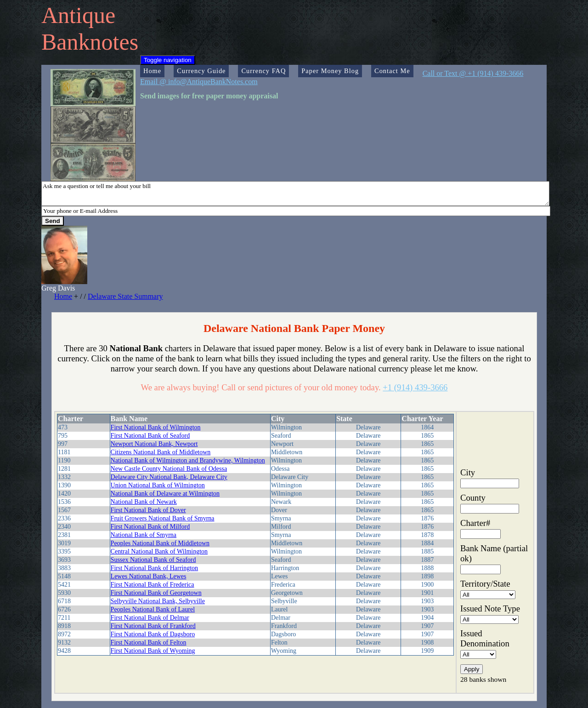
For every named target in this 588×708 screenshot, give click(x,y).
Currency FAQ (263, 71)
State (344, 419)
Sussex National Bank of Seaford (153, 560)
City (278, 419)
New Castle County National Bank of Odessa (169, 469)
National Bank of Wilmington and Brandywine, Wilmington (188, 460)
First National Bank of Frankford (153, 626)
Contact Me (392, 71)
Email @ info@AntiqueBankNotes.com (199, 82)
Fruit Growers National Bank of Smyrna (163, 518)
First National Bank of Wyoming (153, 651)
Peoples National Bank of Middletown (160, 543)
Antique (78, 15)
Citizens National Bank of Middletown (161, 452)
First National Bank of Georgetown (156, 593)
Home (152, 71)
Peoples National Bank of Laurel (153, 609)
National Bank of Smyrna (144, 535)
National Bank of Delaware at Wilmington (165, 494)
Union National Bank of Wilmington (158, 485)
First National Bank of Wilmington (156, 427)
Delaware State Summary (125, 296)
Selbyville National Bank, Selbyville (158, 601)
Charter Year (422, 419)
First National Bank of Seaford (150, 436)
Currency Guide (201, 71)
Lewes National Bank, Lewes (149, 576)
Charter (71, 419)
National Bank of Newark (144, 502)
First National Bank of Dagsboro (153, 634)
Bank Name (129, 419)
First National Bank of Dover (148, 510)
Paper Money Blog (330, 71)
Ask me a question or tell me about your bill (295, 194)
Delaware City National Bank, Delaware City (169, 477)
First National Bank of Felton (149, 642)
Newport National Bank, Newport (154, 444)
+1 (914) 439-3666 (415, 387)
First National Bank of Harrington (155, 568)
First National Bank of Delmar (150, 618)
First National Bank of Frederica (153, 585)
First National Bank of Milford (150, 527)
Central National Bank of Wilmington (159, 551)
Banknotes (90, 42)
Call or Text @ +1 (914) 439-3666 (473, 73)
